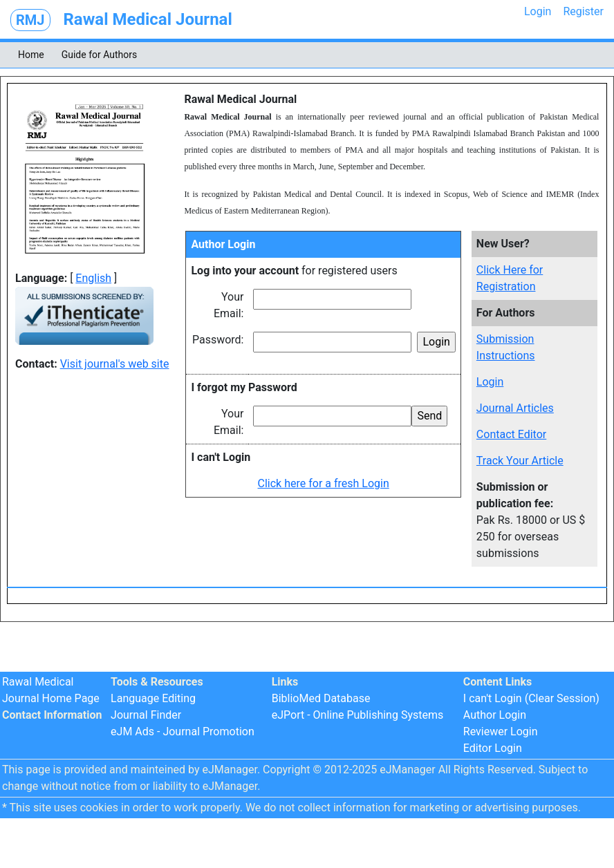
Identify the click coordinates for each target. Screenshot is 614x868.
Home (31, 55)
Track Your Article (520, 461)
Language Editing (153, 698)
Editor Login (493, 748)
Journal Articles (515, 408)
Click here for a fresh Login (324, 483)
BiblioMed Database (321, 698)
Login (538, 11)
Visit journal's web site (115, 364)
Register (583, 11)
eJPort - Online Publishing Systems (358, 715)
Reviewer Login (501, 732)
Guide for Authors (100, 55)
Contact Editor (511, 434)
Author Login (495, 715)
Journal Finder (146, 715)
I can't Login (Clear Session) (531, 698)
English (93, 278)
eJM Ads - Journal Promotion (183, 732)
